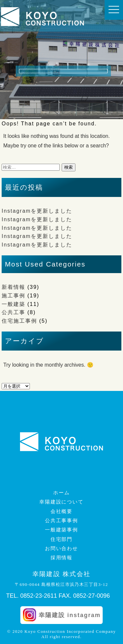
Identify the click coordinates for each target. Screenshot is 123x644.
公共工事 (13, 312)
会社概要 (62, 511)
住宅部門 (62, 539)
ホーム (61, 493)
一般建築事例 (62, 530)
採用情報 (62, 558)
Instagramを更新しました (37, 211)
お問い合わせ (62, 548)
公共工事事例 (62, 521)
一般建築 (13, 304)
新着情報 (13, 287)
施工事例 (13, 296)
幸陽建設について (62, 502)
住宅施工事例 (19, 321)
